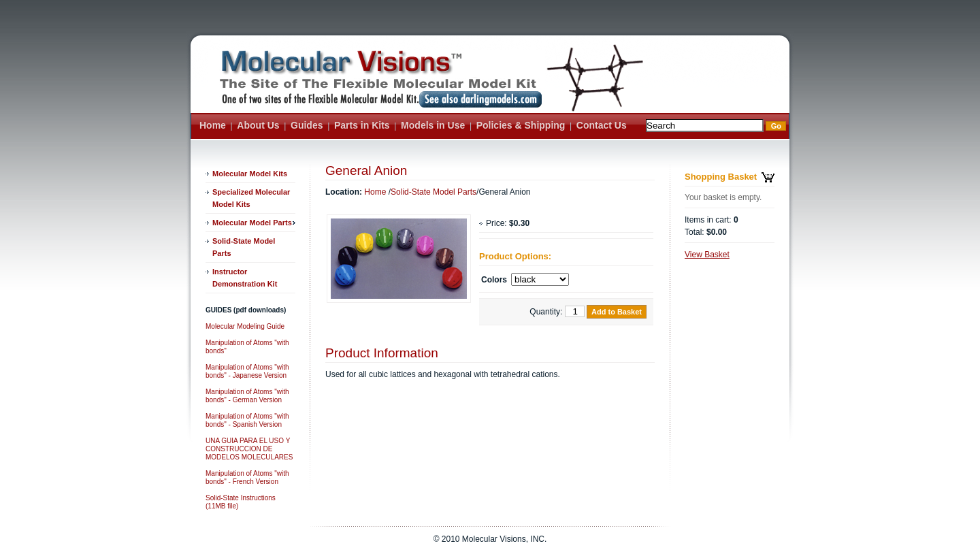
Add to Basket (617, 312)
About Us (258, 125)
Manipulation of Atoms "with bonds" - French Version (247, 477)
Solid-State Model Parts (244, 247)
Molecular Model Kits (250, 174)
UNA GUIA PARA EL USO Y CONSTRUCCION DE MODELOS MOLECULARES (249, 449)
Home (213, 125)
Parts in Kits (362, 125)
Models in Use (433, 125)
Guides (307, 125)
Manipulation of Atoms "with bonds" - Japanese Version (247, 371)
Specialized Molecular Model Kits (251, 198)
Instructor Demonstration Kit (245, 278)
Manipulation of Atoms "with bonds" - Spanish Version (247, 420)
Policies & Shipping (521, 125)
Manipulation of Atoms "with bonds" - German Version (247, 396)
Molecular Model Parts (252, 223)
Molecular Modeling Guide (245, 326)
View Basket (707, 255)
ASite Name (377, 85)
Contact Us (602, 125)
